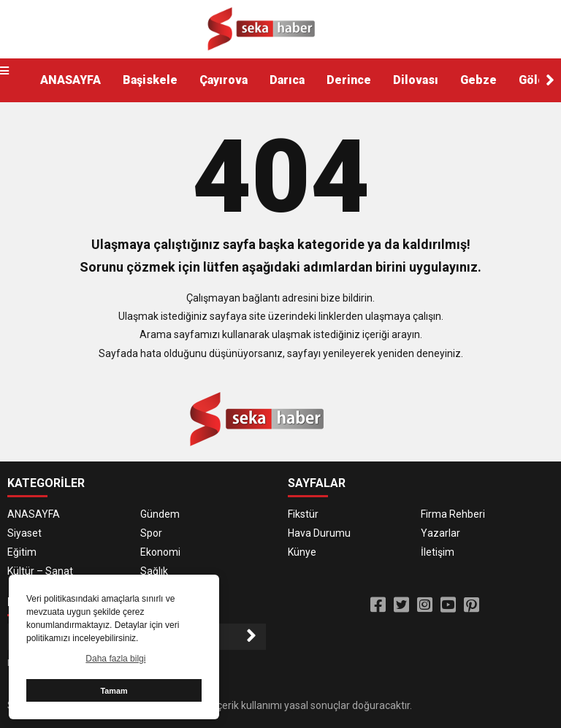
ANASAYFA (70, 80)
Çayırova (224, 80)
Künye (302, 552)
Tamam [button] (114, 691)
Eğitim (22, 552)
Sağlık (154, 571)
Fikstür (303, 514)
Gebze (478, 80)
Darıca (287, 80)
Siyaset (24, 533)
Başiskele (150, 80)
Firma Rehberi (453, 514)
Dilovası (416, 80)
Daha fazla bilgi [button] (115, 659)
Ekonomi (160, 552)
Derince (349, 80)
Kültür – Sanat (40, 571)
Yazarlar (440, 533)
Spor (151, 533)
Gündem (160, 514)
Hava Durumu (319, 533)
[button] (550, 80)
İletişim (438, 552)
